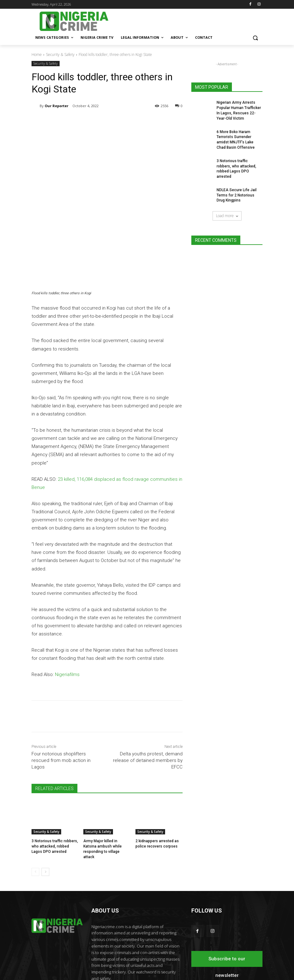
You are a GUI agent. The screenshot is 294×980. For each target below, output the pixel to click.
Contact (172, 965)
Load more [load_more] (227, 216)
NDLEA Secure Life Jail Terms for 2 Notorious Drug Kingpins (237, 195)
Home (37, 55)
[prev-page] (35, 817)
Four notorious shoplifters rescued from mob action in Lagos (61, 705)
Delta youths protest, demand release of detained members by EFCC (148, 705)
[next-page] (45, 817)
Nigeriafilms (67, 619)
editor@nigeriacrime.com (137, 936)
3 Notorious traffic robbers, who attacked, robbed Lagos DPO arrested (55, 791)
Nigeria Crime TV (198, 958)
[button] (255, 38)
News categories (165, 958)
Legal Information (232, 958)
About (156, 965)
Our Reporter (56, 106)
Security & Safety (60, 55)
